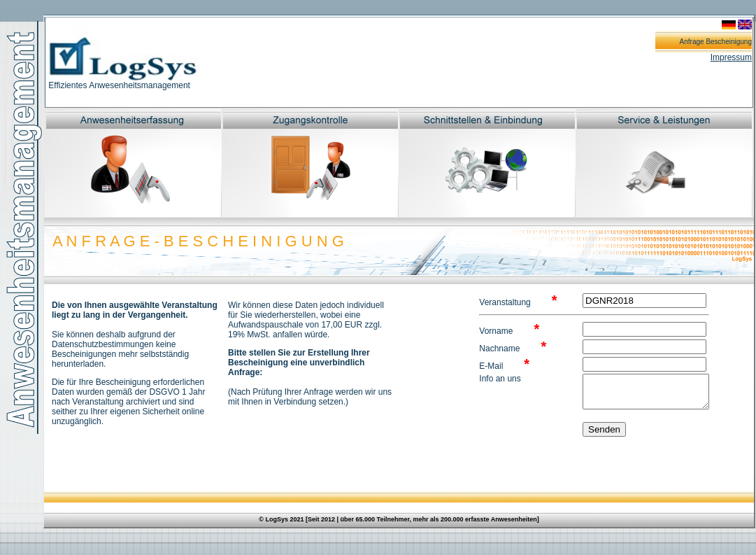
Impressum (731, 57)
